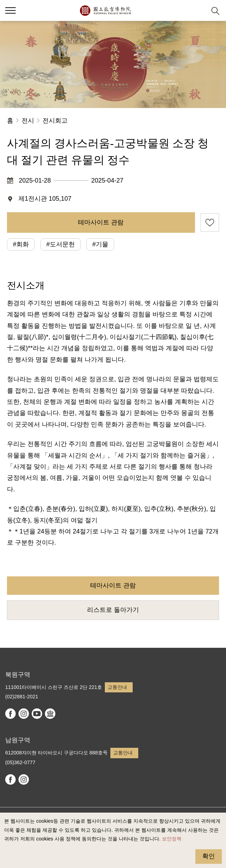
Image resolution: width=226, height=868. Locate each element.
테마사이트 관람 (101, 222)
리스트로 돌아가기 (113, 610)
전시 (28, 121)
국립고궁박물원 (105, 10)
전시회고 (55, 121)
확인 (209, 856)
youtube (37, 714)
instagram (24, 714)
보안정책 (172, 839)
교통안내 (117, 687)
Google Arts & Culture (50, 714)
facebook (10, 714)
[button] (198, 11)
